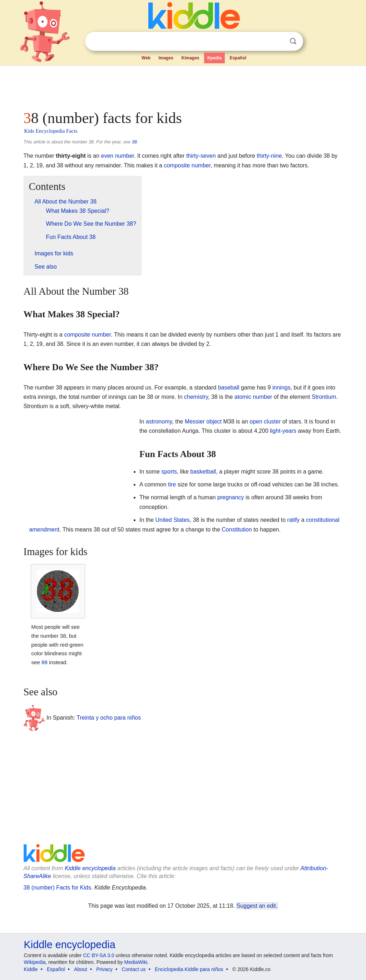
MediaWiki (136, 962)
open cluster (265, 422)
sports (169, 472)
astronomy (159, 422)
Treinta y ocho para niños (109, 718)
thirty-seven (201, 156)
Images (166, 58)
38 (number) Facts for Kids (57, 888)
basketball (203, 472)
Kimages (190, 58)
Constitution (237, 530)
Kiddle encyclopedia (90, 868)
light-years (283, 431)
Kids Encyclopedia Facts (51, 131)
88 (44, 662)
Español (238, 58)
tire (172, 484)
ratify (294, 520)
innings (281, 388)
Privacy (104, 969)
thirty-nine (269, 156)
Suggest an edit (256, 906)
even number (118, 156)
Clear (278, 41)
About (81, 969)
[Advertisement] (183, 86)
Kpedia (214, 58)
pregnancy (231, 497)
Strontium (324, 397)
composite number (187, 165)
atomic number (253, 397)
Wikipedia (35, 962)
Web (146, 58)
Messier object (203, 422)
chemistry (196, 397)
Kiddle (31, 969)
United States (172, 520)
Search (293, 41)
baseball (229, 388)
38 (134, 142)
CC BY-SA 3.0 (98, 955)
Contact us (134, 969)
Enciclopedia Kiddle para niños (189, 969)
